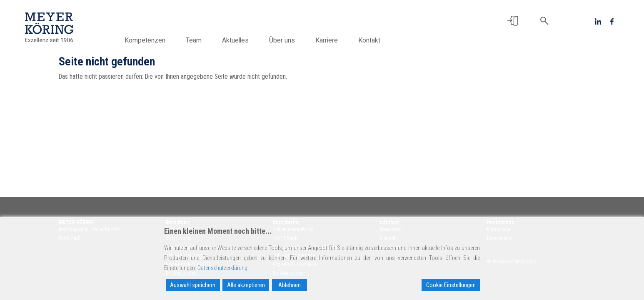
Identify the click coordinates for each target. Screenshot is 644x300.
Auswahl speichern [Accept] (193, 285)
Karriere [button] (330, 40)
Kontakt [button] (373, 40)
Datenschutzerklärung (222, 268)
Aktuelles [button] (239, 40)
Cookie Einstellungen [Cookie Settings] (451, 285)
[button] (513, 21)
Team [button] (197, 40)
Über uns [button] (286, 40)
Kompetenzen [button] (149, 40)
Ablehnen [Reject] (290, 285)
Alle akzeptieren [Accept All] (246, 285)
